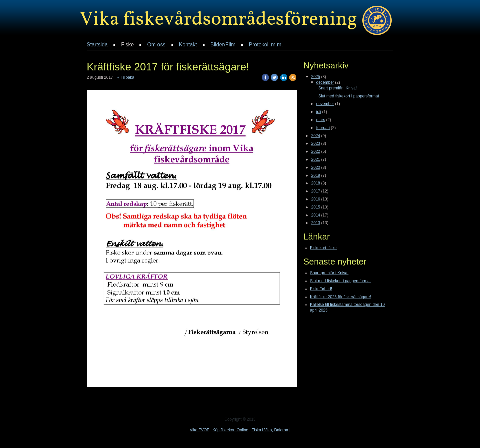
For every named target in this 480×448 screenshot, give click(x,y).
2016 (316, 199)
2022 (316, 151)
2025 (316, 77)
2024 (316, 136)
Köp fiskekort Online (230, 430)
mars (321, 120)
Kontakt (188, 45)
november (325, 104)
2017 (316, 191)
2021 (316, 159)
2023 (316, 143)
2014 (316, 215)
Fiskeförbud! (321, 289)
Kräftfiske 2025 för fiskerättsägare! (340, 297)
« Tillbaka (126, 77)
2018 (316, 183)
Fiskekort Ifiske (323, 248)
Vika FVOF (199, 430)
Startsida (97, 45)
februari (323, 128)
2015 (316, 207)
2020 (316, 167)
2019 (316, 175)
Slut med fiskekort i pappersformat (349, 96)
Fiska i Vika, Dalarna (270, 430)
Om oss (156, 45)
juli (319, 112)
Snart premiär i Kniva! (337, 88)
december (325, 82)
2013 (316, 223)
